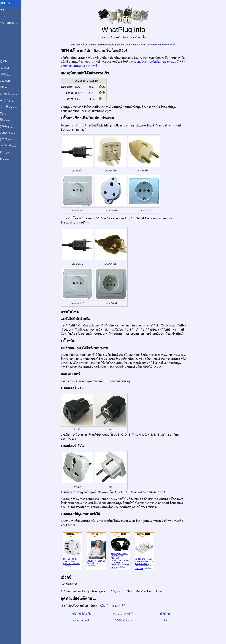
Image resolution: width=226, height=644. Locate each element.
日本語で (10, 120)
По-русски (11, 126)
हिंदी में (8, 113)
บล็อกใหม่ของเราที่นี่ (116, 606)
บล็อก (5, 34)
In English (8, 61)
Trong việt (11, 139)
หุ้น (169, 620)
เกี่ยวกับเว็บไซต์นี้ (85, 614)
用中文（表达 (13, 107)
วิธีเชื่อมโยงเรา (127, 620)
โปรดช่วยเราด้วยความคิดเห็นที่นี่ (164, 45)
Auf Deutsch (9, 81)
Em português (13, 94)
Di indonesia (12, 133)
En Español (9, 68)
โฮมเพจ (7, 10)
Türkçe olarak (13, 146)
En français (12, 100)
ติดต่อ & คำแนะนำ (127, 614)
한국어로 (10, 152)
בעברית (9, 159)
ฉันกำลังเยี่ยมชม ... (13, 23)
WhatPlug (9, 3)
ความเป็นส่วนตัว (85, 620)
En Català (8, 87)
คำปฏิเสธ (169, 614)
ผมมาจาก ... (9, 16)
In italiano (11, 74)
